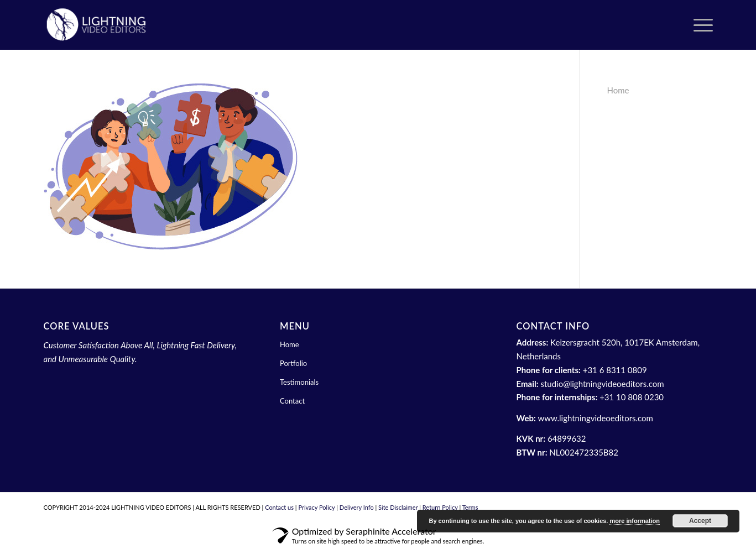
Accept (700, 521)
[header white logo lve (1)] (97, 25)
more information (634, 521)
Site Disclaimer (398, 507)
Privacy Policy (316, 507)
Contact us (279, 507)
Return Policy (440, 507)
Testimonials (299, 382)
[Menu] (700, 25)
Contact (292, 401)
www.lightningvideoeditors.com (595, 418)
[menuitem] (700, 25)
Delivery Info (357, 507)
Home (618, 90)
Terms (470, 507)
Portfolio (293, 363)
